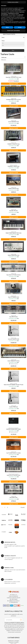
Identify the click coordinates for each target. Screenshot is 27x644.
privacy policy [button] (18, 9)
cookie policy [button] (21, 15)
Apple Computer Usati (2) (9, 34)
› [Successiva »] (25, 507)
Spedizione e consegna (14, 641)
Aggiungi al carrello (14, 84)
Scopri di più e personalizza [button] (13, 31)
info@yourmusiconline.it (14, 601)
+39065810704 (14, 602)
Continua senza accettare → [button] (14, 2)
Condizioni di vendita (14, 642)
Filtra (13, 50)
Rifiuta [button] (7, 27)
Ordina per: (4, 57)
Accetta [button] (20, 27)
